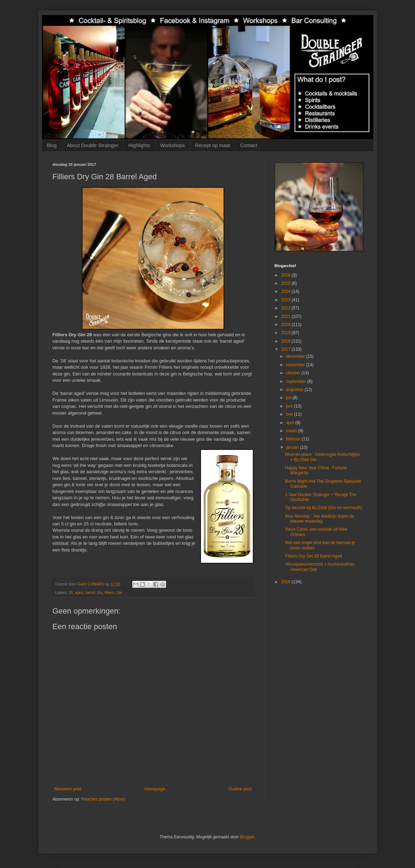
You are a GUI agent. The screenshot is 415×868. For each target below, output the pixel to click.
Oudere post (240, 789)
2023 (286, 300)
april (291, 423)
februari (294, 439)
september (297, 381)
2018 (286, 341)
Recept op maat (212, 145)
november (296, 365)
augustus (295, 390)
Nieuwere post (68, 789)
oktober (294, 373)
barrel (90, 592)
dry (100, 592)
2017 (286, 349)
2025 (286, 283)
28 (71, 592)
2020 (286, 325)
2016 (286, 582)
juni (290, 406)
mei (290, 414)
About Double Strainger (93, 145)
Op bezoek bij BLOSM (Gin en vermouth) (324, 508)
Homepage (155, 789)
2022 (286, 308)
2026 (286, 275)
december (296, 356)
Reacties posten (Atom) (103, 799)
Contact (249, 145)
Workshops (173, 145)
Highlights (139, 145)
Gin (119, 592)
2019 (286, 333)
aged (79, 592)
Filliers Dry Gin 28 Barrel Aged (313, 556)
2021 (286, 317)
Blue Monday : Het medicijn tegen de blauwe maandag (319, 519)
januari (293, 447)
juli (289, 398)
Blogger (247, 837)
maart (292, 431)
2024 (286, 291)
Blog (52, 145)
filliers (109, 592)
